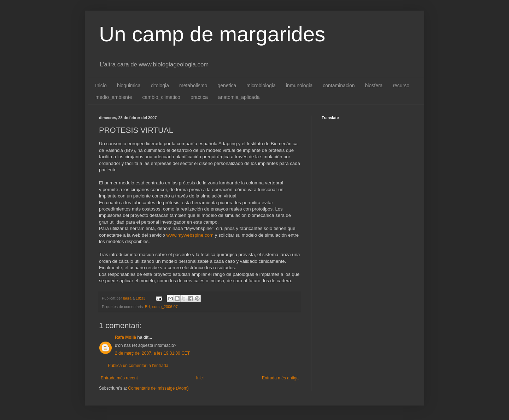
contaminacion (339, 85)
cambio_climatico (161, 97)
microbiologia (261, 85)
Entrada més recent (119, 378)
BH (148, 307)
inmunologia (299, 85)
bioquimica (129, 85)
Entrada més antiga (280, 378)
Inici (200, 378)
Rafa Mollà (125, 337)
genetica (227, 85)
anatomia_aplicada (239, 97)
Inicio (101, 85)
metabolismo (193, 85)
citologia (160, 85)
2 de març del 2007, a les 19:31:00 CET (152, 353)
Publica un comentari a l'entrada (138, 366)
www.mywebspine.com (190, 235)
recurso (401, 85)
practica (199, 97)
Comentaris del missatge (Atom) (158, 388)
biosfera (374, 85)
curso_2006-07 (165, 307)
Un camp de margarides (212, 34)
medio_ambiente (114, 97)
